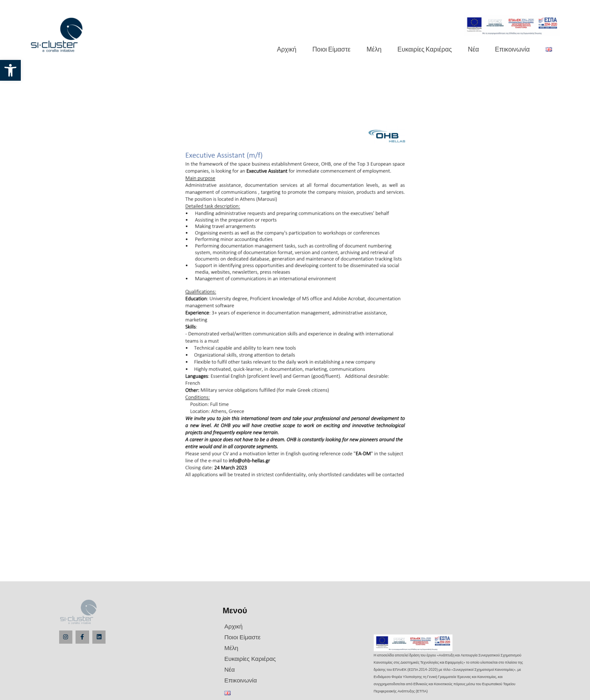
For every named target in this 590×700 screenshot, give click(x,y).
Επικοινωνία (512, 49)
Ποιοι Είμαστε (331, 49)
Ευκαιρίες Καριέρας (425, 49)
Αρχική (287, 49)
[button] (10, 70)
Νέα (473, 49)
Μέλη (374, 49)
